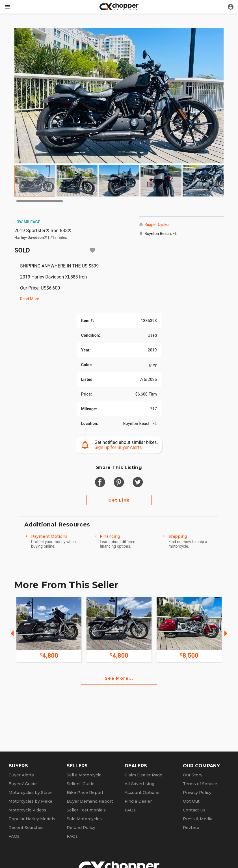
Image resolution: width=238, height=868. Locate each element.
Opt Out (191, 801)
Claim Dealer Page (143, 775)
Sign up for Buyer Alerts (118, 447)
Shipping (178, 536)
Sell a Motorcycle (84, 775)
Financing (110, 536)
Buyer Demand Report (90, 801)
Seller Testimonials (86, 810)
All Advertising (139, 784)
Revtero (191, 828)
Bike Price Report (85, 793)
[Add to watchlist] (92, 250)
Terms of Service (200, 784)
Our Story (193, 775)
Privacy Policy (197, 793)
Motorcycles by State (30, 793)
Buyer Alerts (21, 775)
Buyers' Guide (23, 784)
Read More (30, 299)
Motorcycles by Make (30, 801)
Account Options (142, 793)
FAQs (14, 836)
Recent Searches (26, 828)
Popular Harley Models (32, 819)
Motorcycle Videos (27, 810)
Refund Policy (81, 828)
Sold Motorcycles (84, 819)
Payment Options (49, 536)
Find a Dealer (138, 801)
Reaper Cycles (157, 224)
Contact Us (194, 810)
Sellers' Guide (81, 784)
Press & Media (198, 819)
